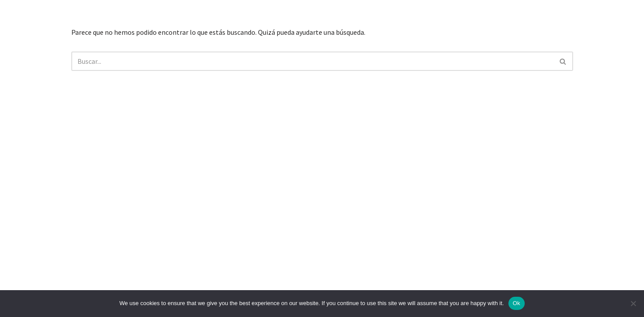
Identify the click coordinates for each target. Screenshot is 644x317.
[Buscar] (312, 61)
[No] (633, 303)
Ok (517, 303)
